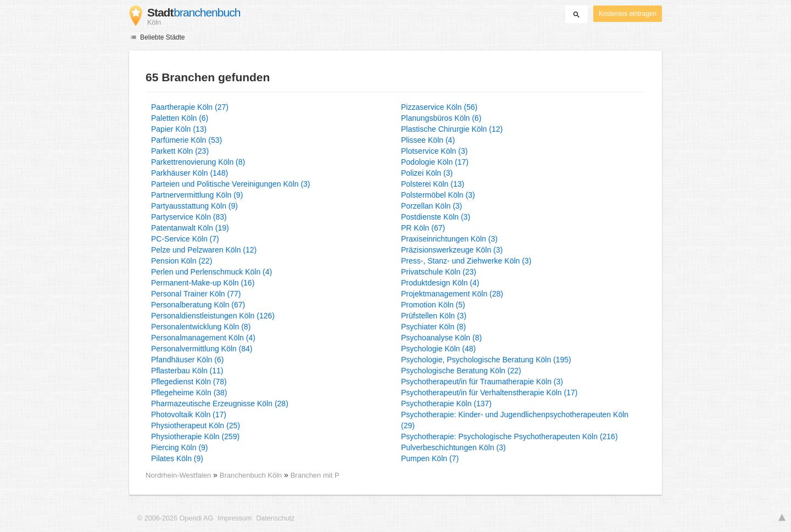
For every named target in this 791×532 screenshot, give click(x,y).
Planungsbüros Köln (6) (441, 118)
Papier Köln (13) (179, 129)
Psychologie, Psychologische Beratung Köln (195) (486, 360)
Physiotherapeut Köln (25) (196, 425)
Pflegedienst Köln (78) (189, 382)
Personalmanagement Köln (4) (203, 338)
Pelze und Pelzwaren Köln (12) (204, 250)
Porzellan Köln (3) (431, 206)
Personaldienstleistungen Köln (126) (213, 316)
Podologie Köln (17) (435, 162)
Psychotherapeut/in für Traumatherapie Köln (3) (482, 382)
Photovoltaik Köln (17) (189, 415)
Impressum (235, 518)
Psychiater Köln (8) (433, 327)
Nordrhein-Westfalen (178, 475)
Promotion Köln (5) (433, 305)
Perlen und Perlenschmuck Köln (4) (211, 272)
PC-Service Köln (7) (185, 239)
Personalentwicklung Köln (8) (201, 327)
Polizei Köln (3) (427, 173)
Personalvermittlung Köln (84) (202, 349)
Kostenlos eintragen (628, 14)
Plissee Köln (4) (428, 140)
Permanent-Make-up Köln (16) (203, 283)
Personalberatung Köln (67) (198, 305)
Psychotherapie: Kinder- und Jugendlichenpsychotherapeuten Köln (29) (515, 420)
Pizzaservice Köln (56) (439, 107)
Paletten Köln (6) (180, 118)
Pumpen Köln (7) (430, 458)
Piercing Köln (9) (180, 447)
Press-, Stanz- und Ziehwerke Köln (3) (466, 261)
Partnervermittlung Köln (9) (197, 195)
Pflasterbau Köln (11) (187, 371)
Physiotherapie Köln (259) (195, 436)
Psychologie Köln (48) (438, 349)
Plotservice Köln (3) (434, 151)
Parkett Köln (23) (180, 151)
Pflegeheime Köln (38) (189, 393)
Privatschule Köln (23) (439, 272)
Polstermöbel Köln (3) (438, 195)
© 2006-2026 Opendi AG (175, 518)
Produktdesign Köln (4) (440, 283)
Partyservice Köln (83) (189, 217)
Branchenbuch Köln (252, 475)
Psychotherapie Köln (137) (446, 404)
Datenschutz (275, 518)
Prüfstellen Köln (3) (434, 316)
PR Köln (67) (423, 228)
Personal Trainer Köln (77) (196, 294)
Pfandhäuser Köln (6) (187, 360)
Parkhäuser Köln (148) (190, 173)
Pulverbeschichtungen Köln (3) (453, 447)
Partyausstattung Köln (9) (194, 206)
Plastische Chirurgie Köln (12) (452, 129)
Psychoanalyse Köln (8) (441, 338)
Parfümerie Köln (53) (186, 140)
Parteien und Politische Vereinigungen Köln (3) (231, 184)
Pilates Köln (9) (177, 458)
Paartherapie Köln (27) (190, 107)
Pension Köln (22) (182, 261)
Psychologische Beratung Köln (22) (461, 371)
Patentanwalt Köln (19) (190, 228)
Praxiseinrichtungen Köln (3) (449, 239)
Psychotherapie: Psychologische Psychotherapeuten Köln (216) (509, 436)
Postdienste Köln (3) (436, 217)
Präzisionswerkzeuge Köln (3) (452, 250)
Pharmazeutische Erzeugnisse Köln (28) (220, 404)
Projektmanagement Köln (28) (452, 294)
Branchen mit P (315, 475)
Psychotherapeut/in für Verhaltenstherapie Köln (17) (489, 393)
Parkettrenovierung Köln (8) (198, 162)
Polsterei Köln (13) (433, 184)
